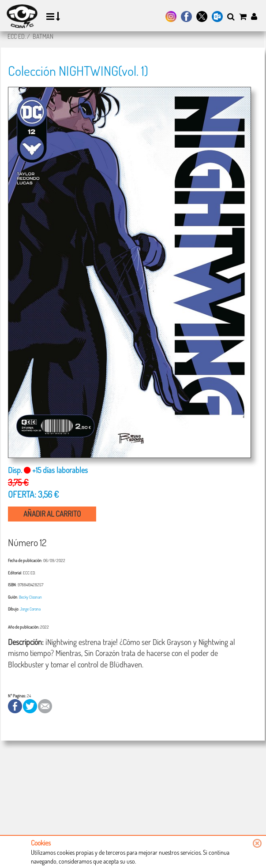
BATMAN (43, 36)
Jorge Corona (30, 609)
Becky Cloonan (30, 597)
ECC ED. (17, 36)
